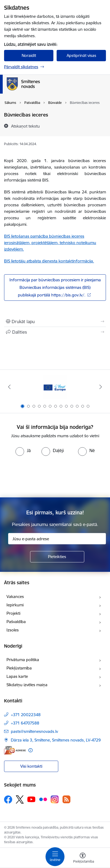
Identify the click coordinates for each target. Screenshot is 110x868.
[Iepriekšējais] (9, 387)
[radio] (23, 450)
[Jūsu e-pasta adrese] (57, 539)
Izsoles (13, 630)
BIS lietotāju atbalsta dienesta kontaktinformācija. (49, 261)
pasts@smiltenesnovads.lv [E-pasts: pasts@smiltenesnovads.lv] (34, 731)
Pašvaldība (16, 622)
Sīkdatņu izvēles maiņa (27, 685)
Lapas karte (17, 676)
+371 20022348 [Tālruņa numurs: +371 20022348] (26, 715)
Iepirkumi (15, 605)
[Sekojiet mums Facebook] (8, 799)
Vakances (15, 597)
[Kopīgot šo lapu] (55, 332)
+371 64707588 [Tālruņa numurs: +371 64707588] (25, 723)
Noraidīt (29, 55)
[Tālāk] (101, 387)
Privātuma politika (23, 660)
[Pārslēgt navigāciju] (55, 857)
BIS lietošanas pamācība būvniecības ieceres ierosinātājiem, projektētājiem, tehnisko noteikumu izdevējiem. (50, 243)
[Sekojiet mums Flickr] (43, 799)
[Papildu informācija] (30, 750)
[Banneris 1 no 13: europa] (55, 387)
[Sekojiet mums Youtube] (31, 799)
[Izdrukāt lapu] (55, 322)
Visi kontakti (31, 766)
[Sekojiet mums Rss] (66, 799)
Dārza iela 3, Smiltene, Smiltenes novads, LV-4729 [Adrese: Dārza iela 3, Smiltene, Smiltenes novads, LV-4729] (56, 740)
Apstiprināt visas (81, 55)
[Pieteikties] (57, 557)
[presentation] (55, 476)
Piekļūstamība (19, 668)
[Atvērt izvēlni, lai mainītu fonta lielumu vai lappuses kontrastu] (83, 859)
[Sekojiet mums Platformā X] (20, 799)
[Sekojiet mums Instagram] (55, 799)
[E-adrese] (15, 750)
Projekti (13, 613)
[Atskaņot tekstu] (25, 126)
